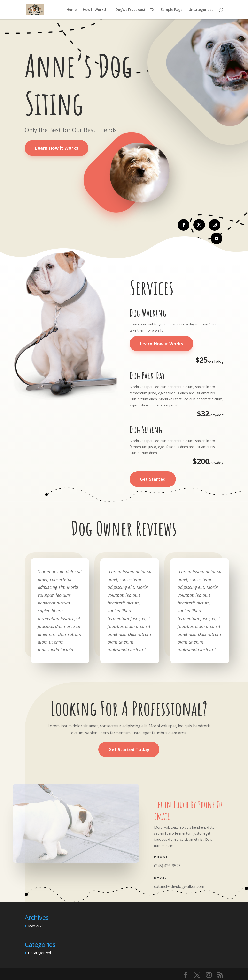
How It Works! (94, 10)
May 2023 (36, 926)
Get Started (153, 479)
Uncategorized (201, 10)
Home (72, 10)
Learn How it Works (57, 148)
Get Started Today (129, 749)
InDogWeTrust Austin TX (133, 10)
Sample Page (171, 10)
